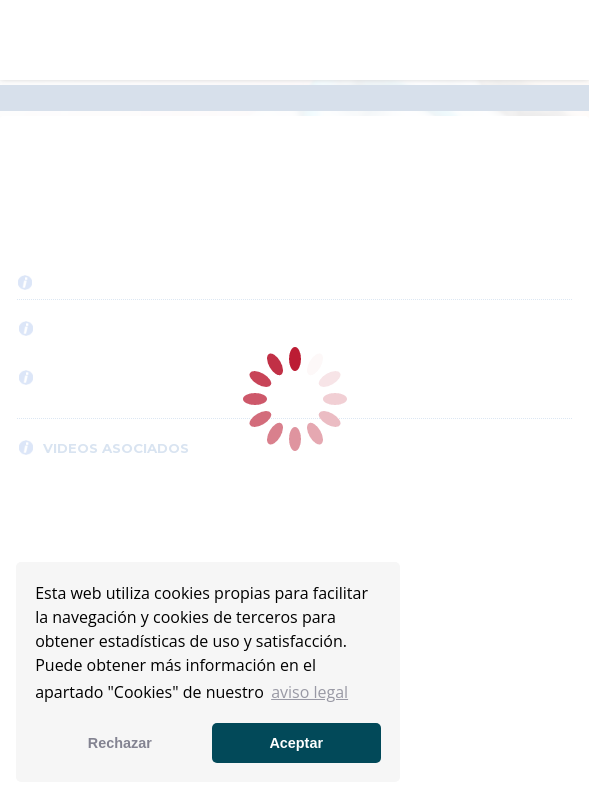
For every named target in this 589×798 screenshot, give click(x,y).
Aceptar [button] (296, 743)
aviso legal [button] (309, 692)
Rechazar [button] (120, 743)
